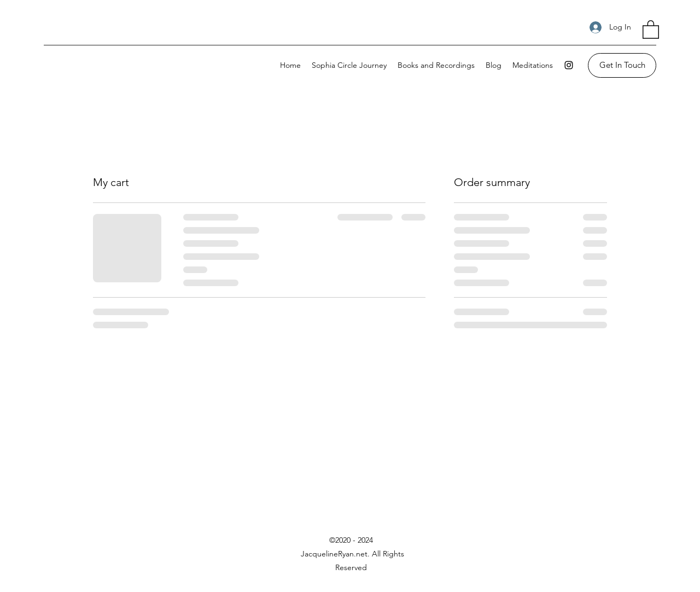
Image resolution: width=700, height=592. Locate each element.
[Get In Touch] (622, 65)
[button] (651, 29)
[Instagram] (569, 65)
